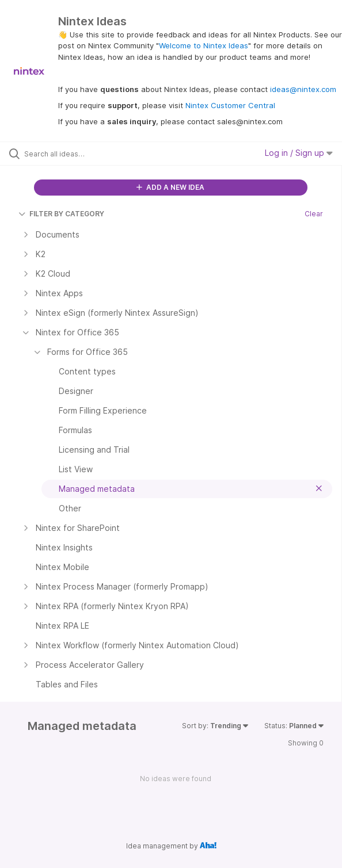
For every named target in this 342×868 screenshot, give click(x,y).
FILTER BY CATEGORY (61, 214)
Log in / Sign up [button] (299, 153)
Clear (314, 214)
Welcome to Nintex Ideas (204, 45)
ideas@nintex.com (303, 89)
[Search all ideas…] (90, 154)
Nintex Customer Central (230, 105)
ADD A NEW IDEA (170, 187)
